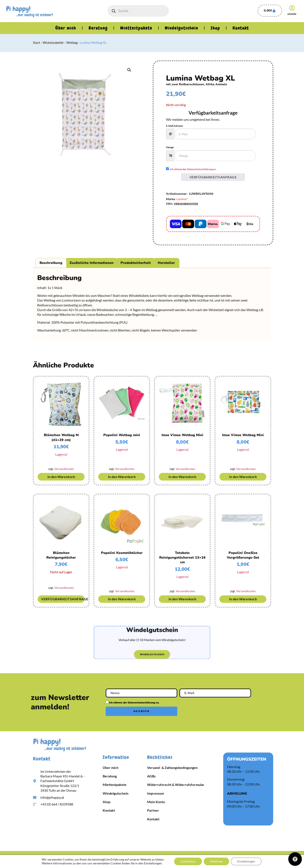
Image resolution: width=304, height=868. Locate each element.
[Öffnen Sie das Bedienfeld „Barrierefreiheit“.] (295, 859)
